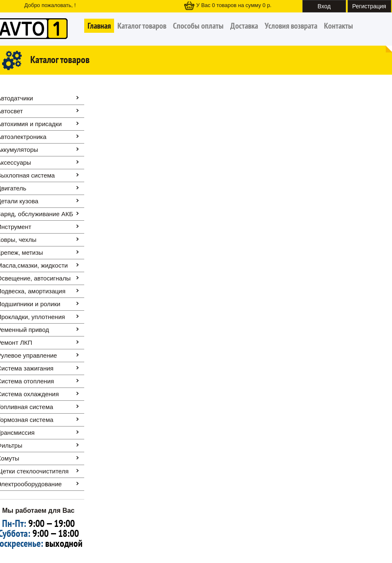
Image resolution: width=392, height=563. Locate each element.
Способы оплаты (198, 26)
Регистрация (369, 6)
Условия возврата (291, 26)
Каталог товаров (142, 26)
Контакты (338, 26)
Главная (99, 26)
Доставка (244, 26)
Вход (324, 6)
